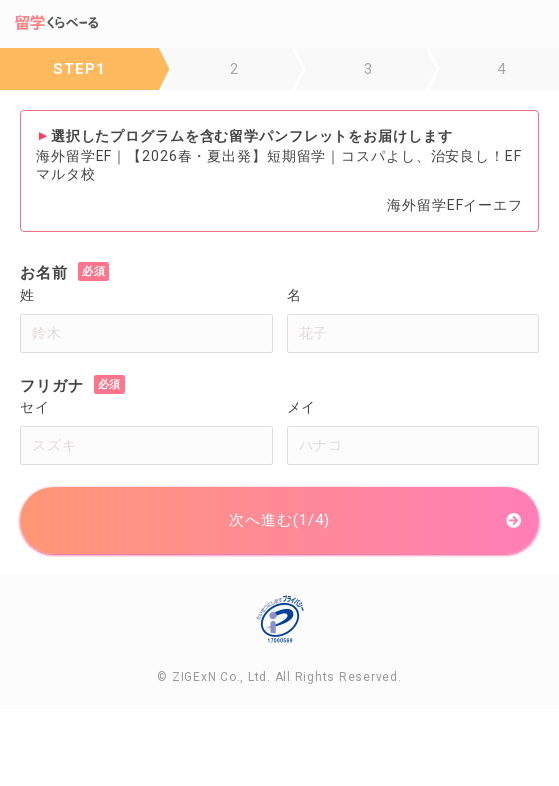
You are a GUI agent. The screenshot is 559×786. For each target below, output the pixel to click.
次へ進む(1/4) (279, 520)
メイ (302, 407)
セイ (35, 407)
